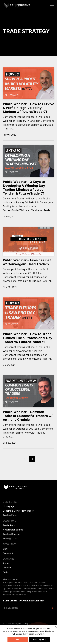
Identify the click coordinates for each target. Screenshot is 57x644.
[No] (56, 627)
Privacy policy (39, 639)
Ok (18, 639)
